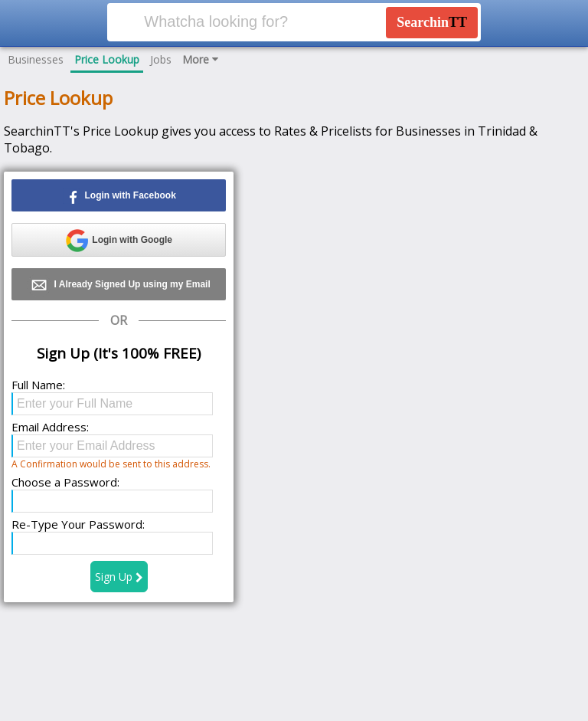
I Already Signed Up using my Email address (119, 287)
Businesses (36, 59)
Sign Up (119, 577)
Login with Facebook (119, 196)
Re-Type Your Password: (78, 524)
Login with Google (119, 241)
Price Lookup (107, 59)
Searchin (432, 22)
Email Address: (50, 427)
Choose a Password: (65, 482)
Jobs (161, 59)
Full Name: (38, 385)
